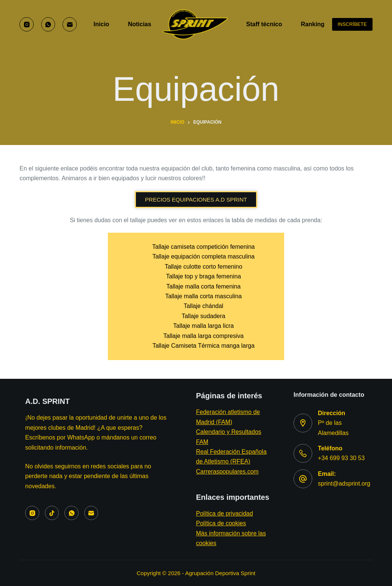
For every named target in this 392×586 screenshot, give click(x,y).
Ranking (318, 24)
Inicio (101, 24)
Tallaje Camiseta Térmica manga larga (203, 346)
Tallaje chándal (204, 306)
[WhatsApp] (48, 24)
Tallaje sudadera (203, 316)
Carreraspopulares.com (227, 472)
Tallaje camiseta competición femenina (204, 247)
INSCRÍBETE (352, 24)
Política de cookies (221, 523)
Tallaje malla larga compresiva (203, 336)
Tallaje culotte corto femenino (203, 267)
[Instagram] (27, 24)
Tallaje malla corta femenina (203, 286)
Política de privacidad (224, 513)
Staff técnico (264, 24)
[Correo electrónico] (70, 24)
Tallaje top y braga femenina (203, 276)
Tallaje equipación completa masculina (203, 256)
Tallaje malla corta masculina (203, 296)
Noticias (140, 24)
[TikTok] (52, 513)
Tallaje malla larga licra (204, 326)
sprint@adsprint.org (344, 484)
